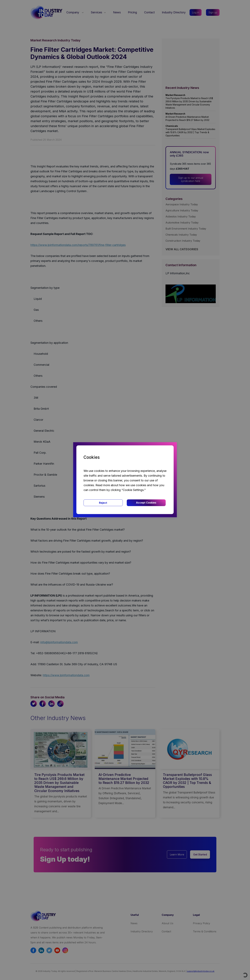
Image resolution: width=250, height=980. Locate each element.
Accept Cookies (146, 503)
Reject (103, 503)
